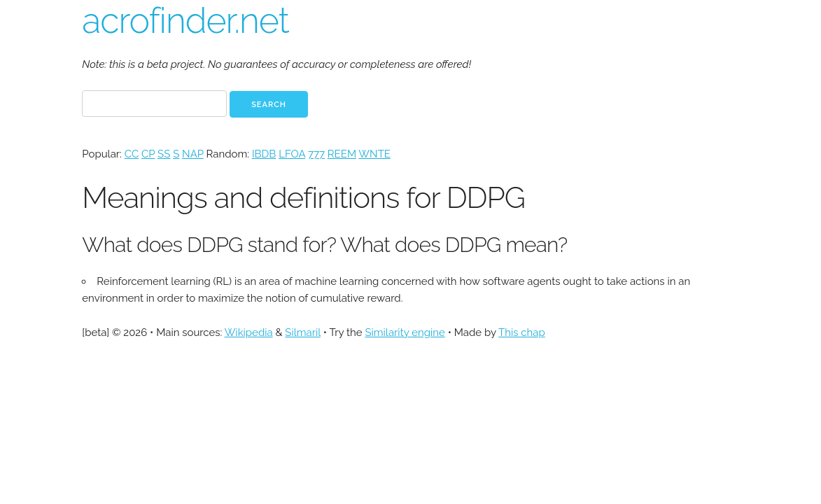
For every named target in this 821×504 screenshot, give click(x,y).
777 (316, 154)
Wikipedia (249, 332)
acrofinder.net (185, 21)
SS (164, 154)
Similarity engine (405, 332)
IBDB (264, 154)
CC (132, 154)
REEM (342, 154)
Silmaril (303, 332)
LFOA (292, 154)
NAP (193, 154)
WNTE (374, 154)
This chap (522, 332)
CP (148, 154)
